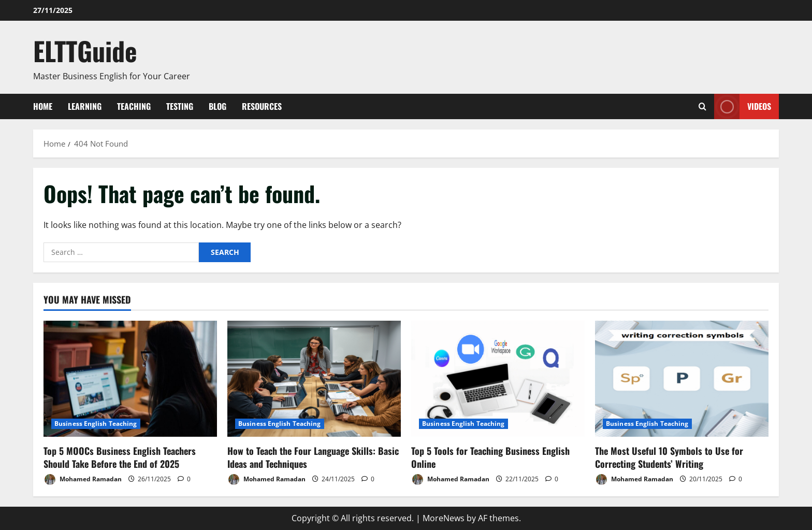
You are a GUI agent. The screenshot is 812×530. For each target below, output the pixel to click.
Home (43, 106)
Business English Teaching (96, 424)
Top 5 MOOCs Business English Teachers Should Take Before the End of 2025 (120, 457)
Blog (218, 106)
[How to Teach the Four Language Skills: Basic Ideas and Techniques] (314, 378)
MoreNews (444, 518)
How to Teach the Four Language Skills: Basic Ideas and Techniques (313, 457)
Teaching (134, 106)
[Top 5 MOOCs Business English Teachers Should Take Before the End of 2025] (130, 378)
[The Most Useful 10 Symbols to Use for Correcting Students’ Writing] (682, 378)
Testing (180, 106)
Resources (262, 106)
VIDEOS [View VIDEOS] (743, 106)
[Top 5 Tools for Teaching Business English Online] (498, 378)
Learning (85, 106)
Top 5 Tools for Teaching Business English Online (490, 457)
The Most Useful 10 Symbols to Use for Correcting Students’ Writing (669, 457)
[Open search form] (702, 106)
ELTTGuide (85, 50)
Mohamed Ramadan (83, 479)
